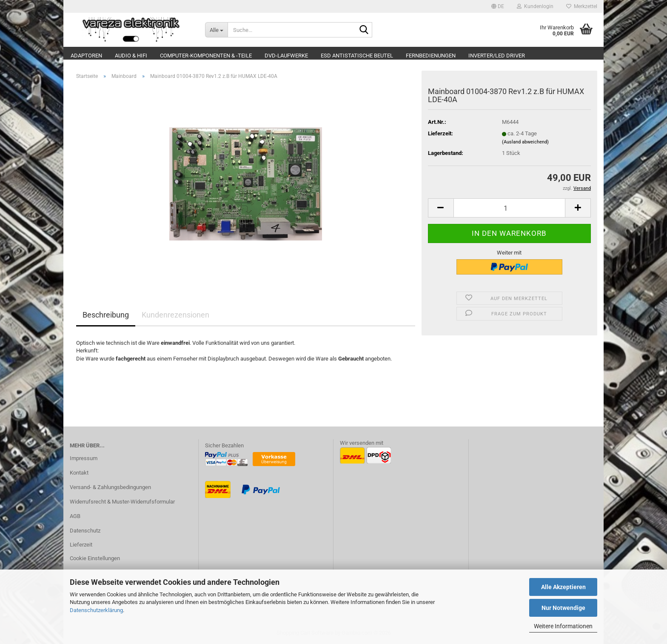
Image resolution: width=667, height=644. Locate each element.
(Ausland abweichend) (525, 142)
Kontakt (79, 473)
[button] (498, 6)
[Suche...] (217, 30)
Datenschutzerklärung (96, 610)
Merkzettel (582, 6)
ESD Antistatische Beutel (357, 56)
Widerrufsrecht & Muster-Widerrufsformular (122, 502)
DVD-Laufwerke (286, 56)
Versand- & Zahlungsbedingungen (110, 487)
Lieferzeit (81, 545)
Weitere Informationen (563, 626)
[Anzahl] (509, 208)
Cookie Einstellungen (95, 558)
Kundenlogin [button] (535, 6)
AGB (75, 516)
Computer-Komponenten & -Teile (206, 56)
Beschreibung (106, 315)
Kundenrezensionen (175, 315)
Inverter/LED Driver (497, 56)
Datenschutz (85, 531)
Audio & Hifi (131, 56)
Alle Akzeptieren (563, 587)
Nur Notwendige (563, 608)
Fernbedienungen (431, 56)
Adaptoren (86, 56)
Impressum (84, 458)
